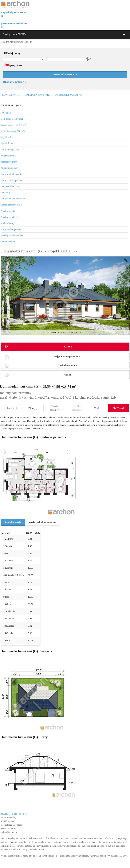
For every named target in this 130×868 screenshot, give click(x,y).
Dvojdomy (5, 193)
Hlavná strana (11, 95)
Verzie (97, 408)
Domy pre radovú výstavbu (13, 199)
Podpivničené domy (10, 168)
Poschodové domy (9, 162)
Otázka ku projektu (41, 366)
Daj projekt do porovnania (42, 357)
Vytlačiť (38, 375)
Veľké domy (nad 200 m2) (13, 131)
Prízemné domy (8, 156)
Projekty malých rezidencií (13, 235)
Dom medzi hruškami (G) (68, 95)
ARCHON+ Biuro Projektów (14, 814)
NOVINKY (6, 113)
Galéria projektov (54, 408)
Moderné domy (8, 223)
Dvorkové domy (8, 242)
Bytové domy (7, 143)
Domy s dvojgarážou (10, 150)
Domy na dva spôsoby (11, 229)
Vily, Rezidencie (8, 137)
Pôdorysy (33, 408)
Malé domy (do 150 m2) (37, 95)
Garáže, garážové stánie (11, 205)
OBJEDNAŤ (118, 408)
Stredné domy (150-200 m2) (14, 125)
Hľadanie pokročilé (15, 82)
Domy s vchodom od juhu (12, 174)
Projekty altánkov (9, 211)
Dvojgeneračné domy (10, 186)
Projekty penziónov (10, 217)
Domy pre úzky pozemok (12, 180)
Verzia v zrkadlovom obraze (42, 522)
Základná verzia (13, 522)
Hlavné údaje (12, 408)
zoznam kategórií (11, 105)
